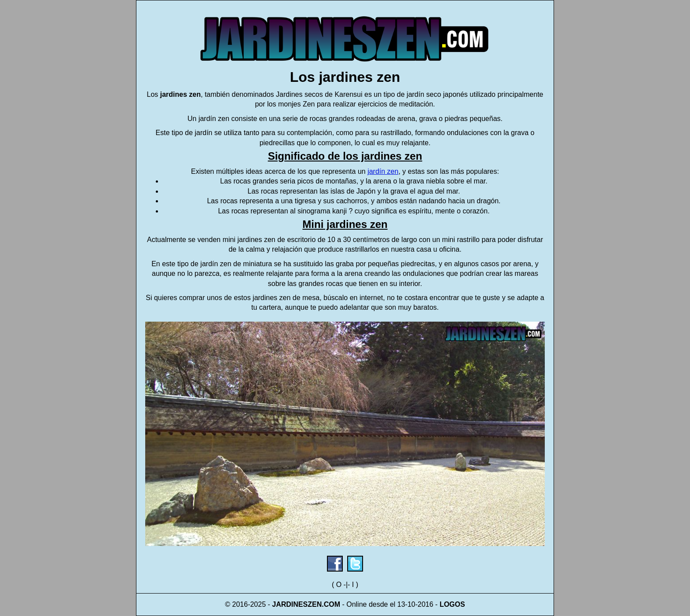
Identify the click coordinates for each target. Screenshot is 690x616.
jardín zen (383, 171)
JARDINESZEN (297, 604)
